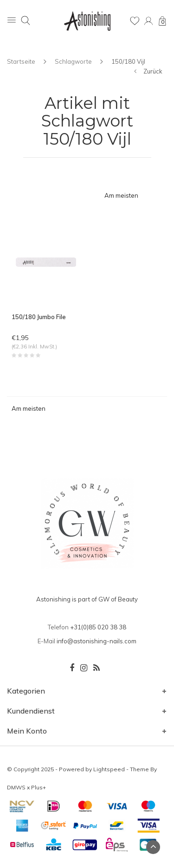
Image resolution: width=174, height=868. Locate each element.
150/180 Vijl (128, 61)
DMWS (16, 787)
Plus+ (39, 787)
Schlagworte (73, 61)
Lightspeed (109, 769)
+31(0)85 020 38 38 (98, 627)
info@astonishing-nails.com (97, 641)
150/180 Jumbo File (39, 317)
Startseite (21, 61)
